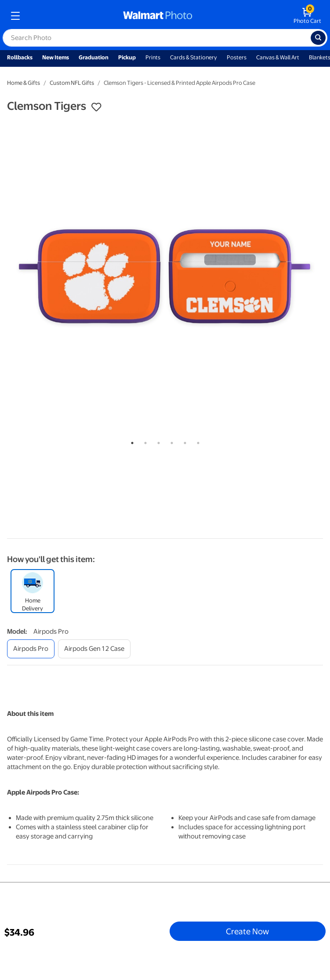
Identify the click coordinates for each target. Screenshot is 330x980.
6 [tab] (196, 441)
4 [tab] (170, 441)
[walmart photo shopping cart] (307, 16)
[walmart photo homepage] (158, 16)
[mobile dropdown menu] (15, 16)
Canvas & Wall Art (278, 57)
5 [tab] (183, 441)
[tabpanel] (165, 276)
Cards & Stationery (194, 57)
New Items (56, 57)
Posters (237, 57)
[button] (96, 107)
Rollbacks (20, 57)
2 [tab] (144, 441)
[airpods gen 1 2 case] (94, 649)
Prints (153, 57)
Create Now (247, 931)
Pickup (127, 57)
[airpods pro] (31, 649)
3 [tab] (157, 441)
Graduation (94, 57)
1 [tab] (131, 441)
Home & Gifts (24, 83)
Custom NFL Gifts (72, 83)
